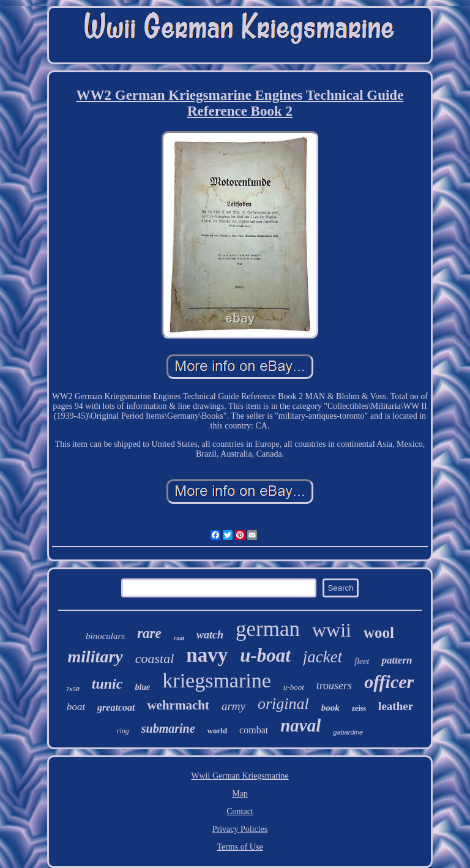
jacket (323, 657)
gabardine (348, 732)
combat (254, 730)
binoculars (105, 636)
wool (379, 633)
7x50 (73, 689)
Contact (240, 811)
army (233, 706)
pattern (397, 660)
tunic (107, 684)
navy (207, 655)
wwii (332, 630)
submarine (168, 728)
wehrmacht (178, 705)
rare (149, 633)
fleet (362, 661)
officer (389, 682)
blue (142, 687)
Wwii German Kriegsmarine (240, 776)
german (268, 629)
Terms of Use (240, 847)
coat (179, 638)
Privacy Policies (240, 829)
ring (123, 731)
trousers (334, 686)
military (95, 657)
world (218, 731)
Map (240, 794)
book (330, 708)
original (283, 704)
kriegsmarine (217, 680)
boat (76, 707)
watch (210, 635)
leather (396, 706)
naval (300, 725)
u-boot (294, 687)
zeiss (359, 708)
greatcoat (116, 707)
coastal (155, 658)
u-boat (265, 655)
